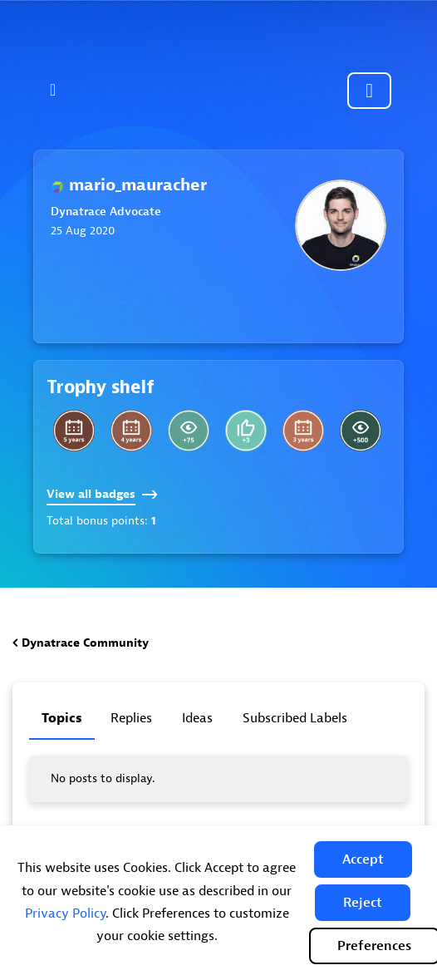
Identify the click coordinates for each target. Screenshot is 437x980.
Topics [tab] (62, 718)
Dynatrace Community (85, 643)
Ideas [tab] (197, 718)
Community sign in (369, 91)
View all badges (102, 494)
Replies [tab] (131, 718)
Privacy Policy (65, 914)
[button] (363, 859)
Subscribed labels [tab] (295, 718)
